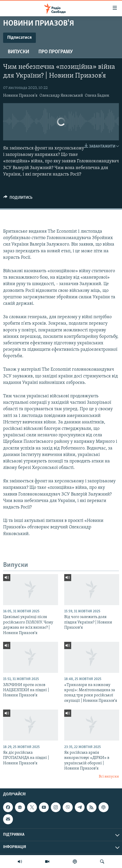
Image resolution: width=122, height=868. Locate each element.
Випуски (18, 52)
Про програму (56, 52)
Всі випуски (109, 777)
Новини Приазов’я (20, 96)
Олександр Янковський (61, 96)
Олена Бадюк (97, 96)
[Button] (18, 199)
